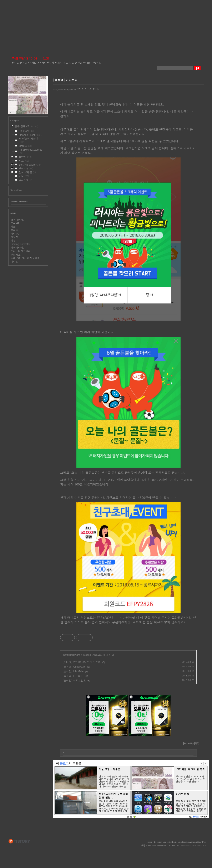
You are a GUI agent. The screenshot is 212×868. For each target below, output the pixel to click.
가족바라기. (17, 247)
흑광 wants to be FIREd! (30, 58)
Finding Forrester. (21, 244)
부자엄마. (16, 223)
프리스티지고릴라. (21, 251)
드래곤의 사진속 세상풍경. (26, 258)
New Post (202, 842)
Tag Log (172, 842)
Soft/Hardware (72, 655)
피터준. (15, 233)
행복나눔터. (17, 220)
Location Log (160, 842)
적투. (14, 240)
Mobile (87, 655)
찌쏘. (14, 226)
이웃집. (15, 237)
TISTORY (19, 841)
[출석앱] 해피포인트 (74, 680)
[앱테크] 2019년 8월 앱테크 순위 (82, 662)
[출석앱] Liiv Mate (73, 671)
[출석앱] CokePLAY (74, 667)
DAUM (176, 845)
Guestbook (183, 842)
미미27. (15, 261)
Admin (192, 842)
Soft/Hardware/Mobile (65, 89)
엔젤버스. (16, 254)
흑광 (143, 845)
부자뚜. (15, 230)
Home (149, 842)
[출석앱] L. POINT (73, 676)
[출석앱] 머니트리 (65, 80)
